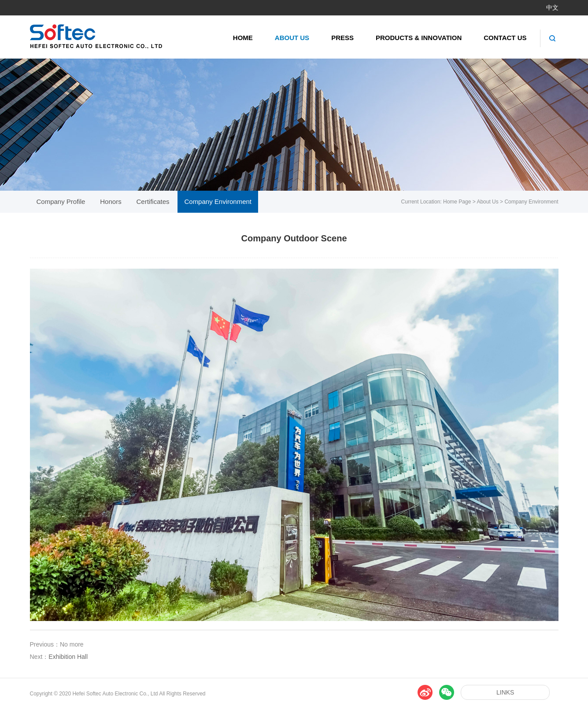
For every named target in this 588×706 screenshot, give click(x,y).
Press (342, 38)
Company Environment (531, 202)
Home (243, 38)
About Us (292, 38)
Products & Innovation (419, 38)
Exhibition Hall (68, 657)
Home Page (457, 202)
